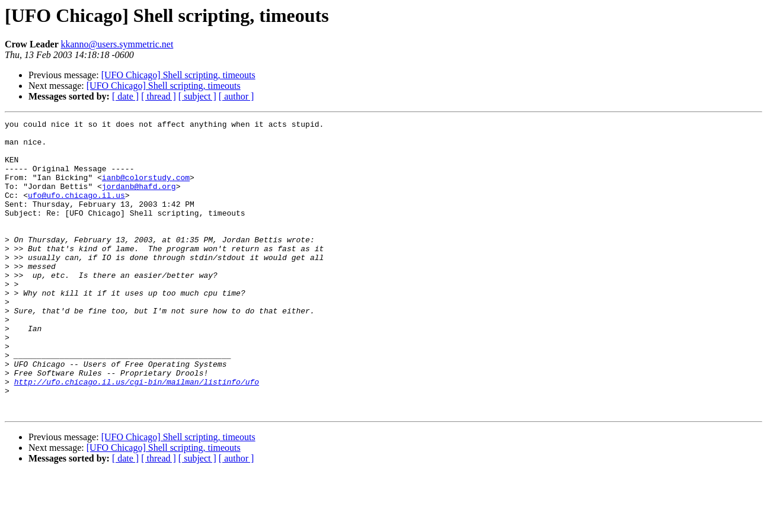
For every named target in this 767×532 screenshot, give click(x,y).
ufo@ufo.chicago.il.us (76, 211)
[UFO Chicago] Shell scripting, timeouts (178, 75)
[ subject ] (197, 96)
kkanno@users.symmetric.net (117, 44)
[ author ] (237, 96)
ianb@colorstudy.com (146, 190)
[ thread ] (159, 96)
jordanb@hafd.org (139, 200)
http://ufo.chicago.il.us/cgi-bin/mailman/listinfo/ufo (137, 435)
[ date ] (125, 96)
